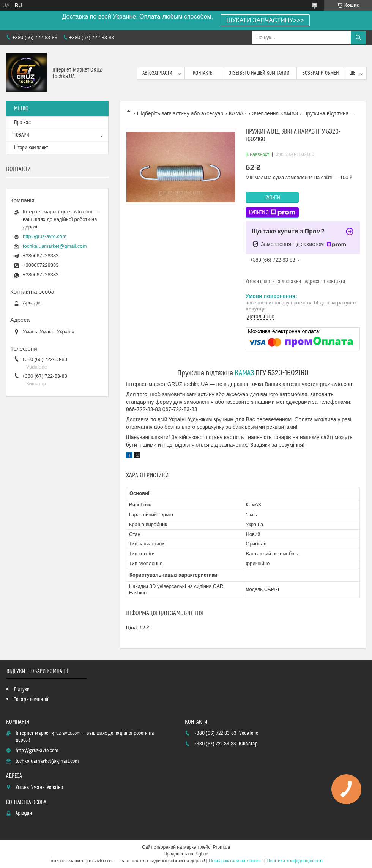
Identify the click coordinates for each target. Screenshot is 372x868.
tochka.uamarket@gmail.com (55, 246)
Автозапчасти (157, 73)
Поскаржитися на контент (236, 861)
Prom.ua (221, 847)
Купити (272, 198)
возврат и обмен (321, 73)
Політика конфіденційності (295, 861)
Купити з (272, 213)
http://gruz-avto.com (45, 236)
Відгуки (22, 690)
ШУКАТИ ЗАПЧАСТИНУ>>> (265, 20)
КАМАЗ (238, 113)
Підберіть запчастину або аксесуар (180, 113)
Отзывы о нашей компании (259, 73)
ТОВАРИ (22, 135)
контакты (203, 73)
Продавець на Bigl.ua (186, 854)
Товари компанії (31, 699)
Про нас (22, 123)
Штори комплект (31, 148)
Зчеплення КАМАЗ (275, 113)
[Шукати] (358, 38)
